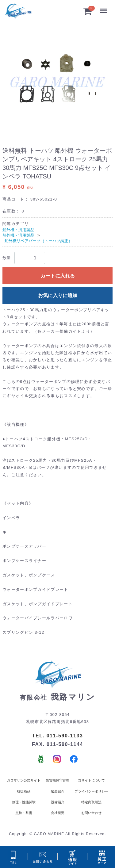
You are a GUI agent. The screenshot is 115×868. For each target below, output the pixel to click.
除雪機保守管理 (57, 780)
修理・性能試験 (24, 802)
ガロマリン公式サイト (24, 780)
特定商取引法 (91, 802)
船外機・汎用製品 (18, 230)
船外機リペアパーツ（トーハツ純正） (38, 241)
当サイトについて (91, 780)
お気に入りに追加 (58, 295)
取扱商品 (24, 791)
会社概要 (58, 813)
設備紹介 (58, 802)
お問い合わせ (91, 813)
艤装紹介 (58, 791)
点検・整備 (24, 813)
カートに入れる (58, 276)
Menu (105, 8)
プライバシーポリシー (91, 791)
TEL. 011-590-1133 (58, 736)
